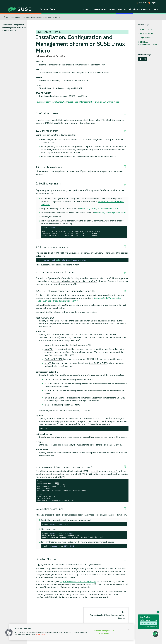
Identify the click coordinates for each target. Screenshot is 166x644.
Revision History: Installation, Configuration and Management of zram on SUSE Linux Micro (77, 102)
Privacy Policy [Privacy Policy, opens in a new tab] (41, 634)
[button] (9, 633)
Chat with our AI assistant (148, 623)
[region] (72, 632)
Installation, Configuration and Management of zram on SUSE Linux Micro (33, 17)
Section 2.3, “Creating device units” (110, 213)
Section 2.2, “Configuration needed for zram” (99, 208)
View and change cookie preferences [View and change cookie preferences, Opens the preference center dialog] (104, 632)
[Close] (129, 630)
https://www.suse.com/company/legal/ (78, 581)
